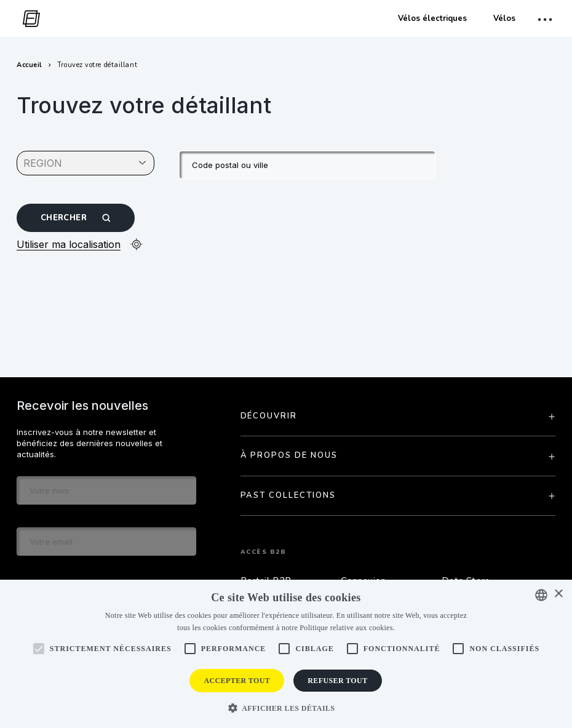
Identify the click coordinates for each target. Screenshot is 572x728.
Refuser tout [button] (337, 681)
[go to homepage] (28, 19)
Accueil (30, 65)
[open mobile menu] (547, 19)
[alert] (286, 654)
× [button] (558, 594)
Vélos (504, 18)
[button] (286, 707)
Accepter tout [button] (237, 681)
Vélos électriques (432, 18)
